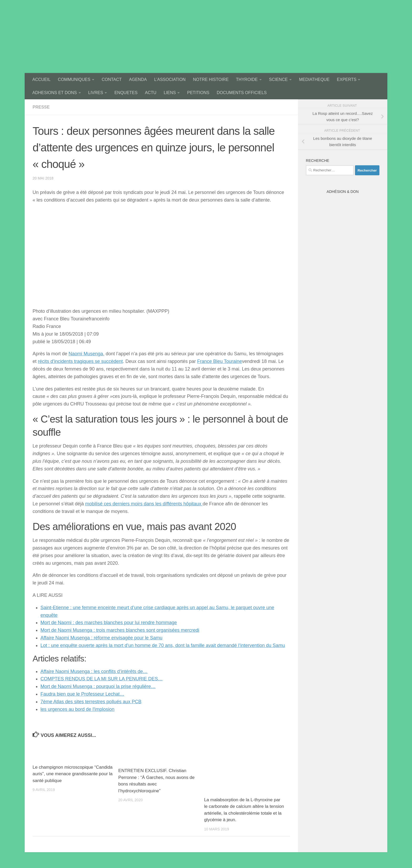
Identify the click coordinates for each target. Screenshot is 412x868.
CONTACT (112, 79)
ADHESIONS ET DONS (55, 93)
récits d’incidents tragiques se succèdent (80, 361)
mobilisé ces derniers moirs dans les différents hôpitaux (144, 504)
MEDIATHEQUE (314, 79)
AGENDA (138, 79)
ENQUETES (126, 93)
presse (41, 107)
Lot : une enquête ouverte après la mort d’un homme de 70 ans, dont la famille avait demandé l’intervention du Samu (163, 645)
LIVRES (96, 93)
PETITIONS (198, 93)
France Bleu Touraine (220, 361)
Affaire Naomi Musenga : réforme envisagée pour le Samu (101, 638)
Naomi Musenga (86, 354)
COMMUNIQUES (74, 79)
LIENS (170, 93)
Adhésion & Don (343, 192)
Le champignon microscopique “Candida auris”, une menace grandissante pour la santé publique (73, 774)
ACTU (151, 93)
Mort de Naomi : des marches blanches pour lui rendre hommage (109, 623)
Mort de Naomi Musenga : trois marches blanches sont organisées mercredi (120, 630)
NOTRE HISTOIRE (211, 79)
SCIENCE (278, 79)
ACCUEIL (41, 79)
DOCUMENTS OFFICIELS (242, 93)
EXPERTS (347, 79)
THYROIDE (247, 79)
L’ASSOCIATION (170, 79)
